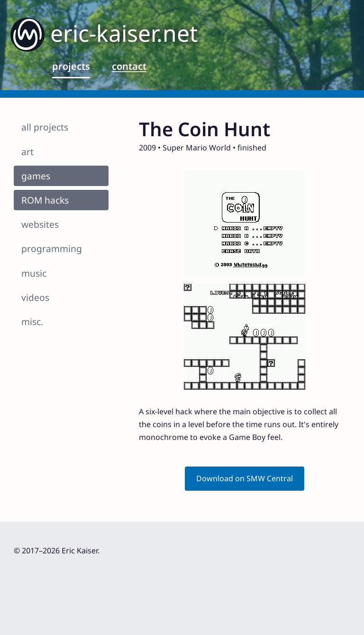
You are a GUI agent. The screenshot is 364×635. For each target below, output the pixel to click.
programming (52, 248)
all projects (45, 127)
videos (35, 297)
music (34, 273)
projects (71, 66)
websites (40, 224)
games (36, 176)
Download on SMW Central (245, 478)
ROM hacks (45, 200)
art (27, 152)
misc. (32, 322)
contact (129, 66)
